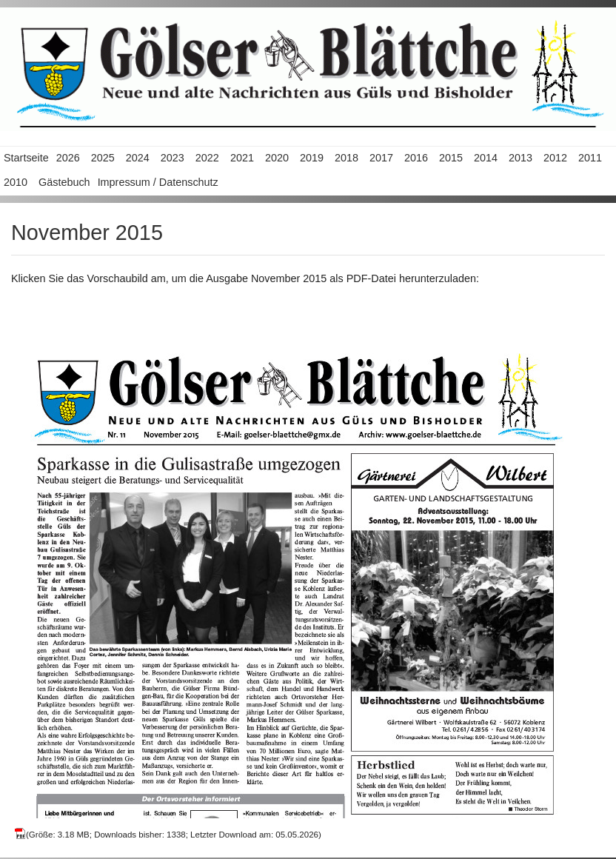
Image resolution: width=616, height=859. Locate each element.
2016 (416, 158)
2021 (242, 158)
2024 (138, 158)
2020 (277, 158)
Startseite (26, 158)
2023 (173, 158)
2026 (68, 158)
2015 (451, 158)
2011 (590, 158)
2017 (381, 158)
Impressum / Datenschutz (158, 182)
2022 (207, 158)
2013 (520, 158)
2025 (103, 158)
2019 (312, 158)
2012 (555, 158)
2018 (346, 158)
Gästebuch (64, 182)
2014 (486, 158)
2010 (16, 182)
